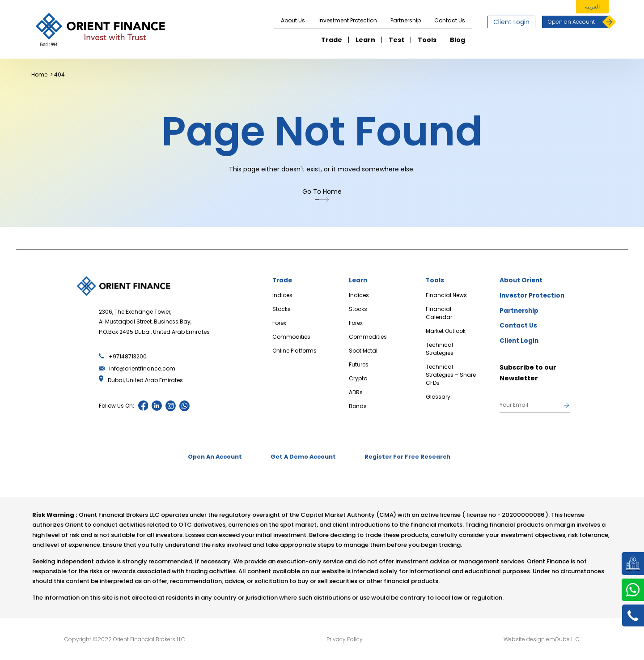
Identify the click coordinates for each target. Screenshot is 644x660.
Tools (427, 40)
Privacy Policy (345, 639)
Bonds (358, 406)
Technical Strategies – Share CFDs (451, 375)
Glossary (438, 397)
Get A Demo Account (304, 458)
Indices (282, 295)
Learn (365, 40)
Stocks (282, 309)
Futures (359, 364)
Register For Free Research (413, 458)
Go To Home (322, 195)
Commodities (291, 337)
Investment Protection (348, 20)
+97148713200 (123, 356)
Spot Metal (363, 351)
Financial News (446, 295)
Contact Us (450, 20)
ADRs (356, 392)
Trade (332, 40)
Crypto (358, 378)
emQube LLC (563, 639)
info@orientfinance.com (137, 368)
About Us (293, 20)
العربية (592, 6)
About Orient (522, 281)
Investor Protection (533, 296)
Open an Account (578, 22)
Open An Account (209, 458)
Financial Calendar (439, 313)
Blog (458, 40)
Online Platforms (294, 351)
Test (396, 40)
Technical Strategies (440, 349)
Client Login (511, 22)
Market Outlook (446, 331)
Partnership (406, 20)
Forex (279, 323)
